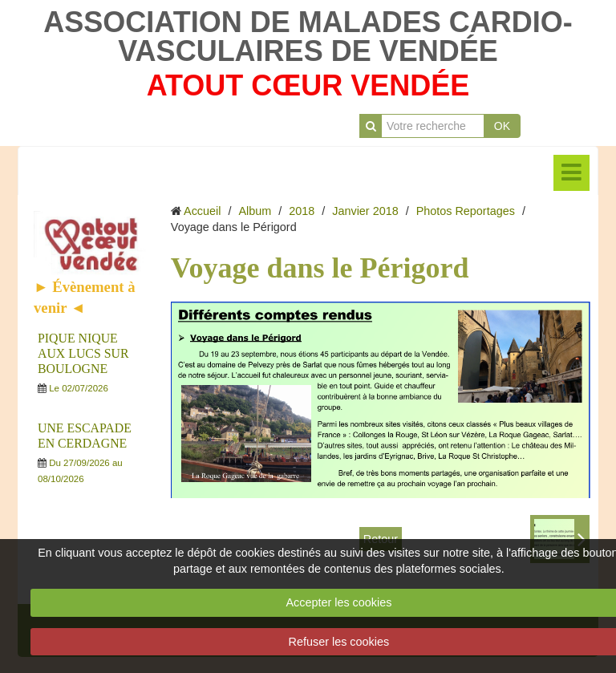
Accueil (202, 211)
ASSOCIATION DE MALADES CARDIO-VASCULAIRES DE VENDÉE (308, 36)
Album (255, 211)
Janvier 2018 (365, 211)
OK (502, 126)
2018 (302, 211)
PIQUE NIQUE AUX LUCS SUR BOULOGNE (83, 353)
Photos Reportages (466, 211)
